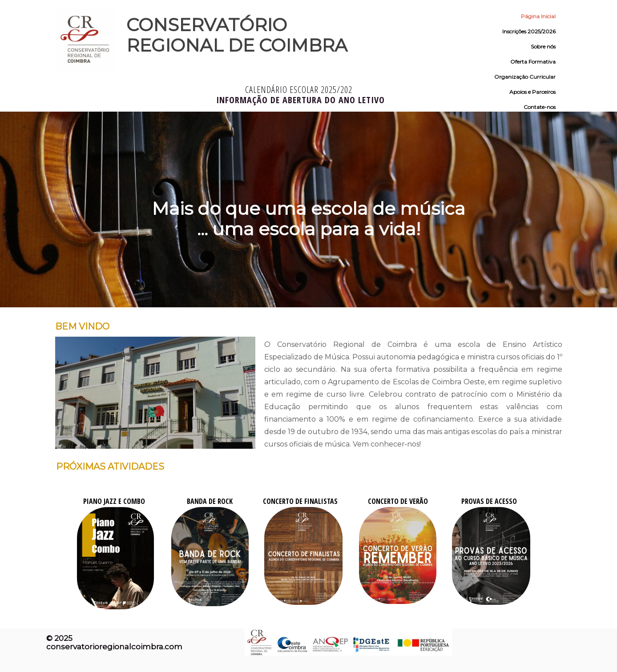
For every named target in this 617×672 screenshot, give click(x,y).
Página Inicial (538, 16)
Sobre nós (543, 46)
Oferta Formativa (533, 62)
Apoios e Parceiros (532, 92)
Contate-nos (540, 107)
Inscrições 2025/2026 (529, 31)
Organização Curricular (525, 77)
